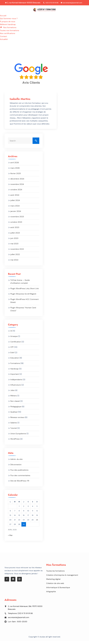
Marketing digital (53, 582)
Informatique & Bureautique (58, 590)
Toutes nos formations (10, 33)
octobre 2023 (16, 225)
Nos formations (8, 30)
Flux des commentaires (20, 478)
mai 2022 (14, 263)
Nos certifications (8, 36)
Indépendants (16, 382)
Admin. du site (16, 462)
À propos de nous (8, 24)
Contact (3, 39)
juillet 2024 (15, 203)
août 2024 (15, 198)
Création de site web (55, 586)
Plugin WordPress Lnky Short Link (25, 291)
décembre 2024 (17, 182)
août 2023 (15, 230)
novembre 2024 (17, 187)
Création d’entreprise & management (62, 578)
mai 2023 (14, 247)
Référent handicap (8, 27)
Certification (16, 345)
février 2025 (16, 176)
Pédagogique (16, 409)
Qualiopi (14, 415)
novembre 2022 (17, 252)
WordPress (15, 442)
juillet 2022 (15, 257)
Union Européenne (18, 436)
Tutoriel (14, 431)
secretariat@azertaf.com (43, 6)
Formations (15, 366)
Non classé (15, 404)
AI (11, 334)
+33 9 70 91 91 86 (62, 3)
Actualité (4, 42)
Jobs (12, 393)
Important (15, 377)
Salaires (14, 426)
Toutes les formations (55, 574)
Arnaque (14, 339)
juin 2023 (14, 241)
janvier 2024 (16, 214)
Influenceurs (16, 388)
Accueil (3, 18)
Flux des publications (19, 473)
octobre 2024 (16, 193)
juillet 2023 (15, 236)
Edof (12, 355)
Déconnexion (16, 468)
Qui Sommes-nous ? (9, 22)
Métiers (14, 399)
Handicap (14, 372)
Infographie (51, 595)
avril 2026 (15, 166)
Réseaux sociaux (17, 420)
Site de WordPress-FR (20, 484)
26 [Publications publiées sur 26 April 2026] (37, 523)
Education (15, 361)
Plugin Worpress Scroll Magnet (23, 297)
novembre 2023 (17, 220)
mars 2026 (15, 171)
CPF (12, 350)
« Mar (10, 538)
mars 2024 (15, 209)
